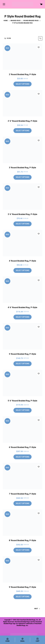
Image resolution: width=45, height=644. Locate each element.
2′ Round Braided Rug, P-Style (22, 74)
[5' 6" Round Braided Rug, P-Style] (23, 383)
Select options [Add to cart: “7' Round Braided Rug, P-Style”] (23, 503)
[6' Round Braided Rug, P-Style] (23, 430)
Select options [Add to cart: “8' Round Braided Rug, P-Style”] (23, 550)
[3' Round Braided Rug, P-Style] (23, 150)
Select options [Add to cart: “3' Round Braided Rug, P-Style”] (23, 177)
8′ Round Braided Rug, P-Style (22, 540)
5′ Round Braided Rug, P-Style (22, 354)
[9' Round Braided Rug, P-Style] (23, 569)
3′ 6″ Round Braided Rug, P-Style (22, 214)
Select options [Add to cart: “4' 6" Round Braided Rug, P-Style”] (23, 317)
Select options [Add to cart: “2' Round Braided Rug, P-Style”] (23, 84)
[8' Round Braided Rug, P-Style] (23, 523)
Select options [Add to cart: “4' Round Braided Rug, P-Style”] (23, 270)
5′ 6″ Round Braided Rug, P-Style (22, 401)
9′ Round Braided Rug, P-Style (22, 587)
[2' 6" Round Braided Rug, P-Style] (23, 103)
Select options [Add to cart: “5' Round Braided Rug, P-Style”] (23, 364)
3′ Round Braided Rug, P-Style (22, 168)
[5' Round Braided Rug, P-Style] (23, 336)
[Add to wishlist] (39, 47)
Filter (8, 38)
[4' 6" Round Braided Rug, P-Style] (23, 290)
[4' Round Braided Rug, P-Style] (23, 243)
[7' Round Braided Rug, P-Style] (23, 476)
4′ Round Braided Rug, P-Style (22, 261)
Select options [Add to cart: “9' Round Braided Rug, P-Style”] (23, 597)
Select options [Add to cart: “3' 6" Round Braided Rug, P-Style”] (23, 224)
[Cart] (38, 640)
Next (37, 609)
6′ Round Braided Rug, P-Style (22, 447)
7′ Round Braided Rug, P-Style (22, 494)
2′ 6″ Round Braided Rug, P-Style (22, 121)
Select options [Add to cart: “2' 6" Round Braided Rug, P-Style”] (23, 131)
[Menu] (4, 4)
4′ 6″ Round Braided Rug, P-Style (22, 307)
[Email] (22, 640)
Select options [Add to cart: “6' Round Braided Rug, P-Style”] (23, 457)
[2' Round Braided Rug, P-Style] (23, 57)
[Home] (7, 640)
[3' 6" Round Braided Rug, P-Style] (23, 197)
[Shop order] (40, 38)
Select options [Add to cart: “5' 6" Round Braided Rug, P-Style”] (23, 410)
